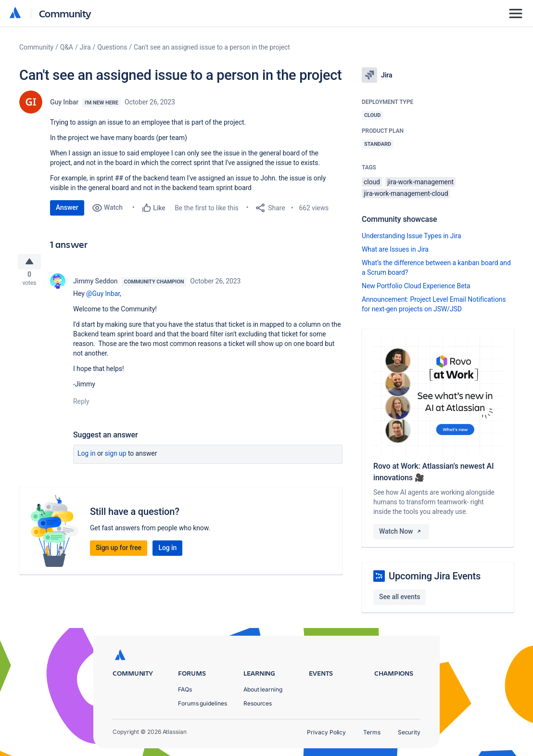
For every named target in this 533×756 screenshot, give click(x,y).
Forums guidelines (203, 703)
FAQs (185, 689)
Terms (372, 732)
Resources (258, 703)
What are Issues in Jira (395, 249)
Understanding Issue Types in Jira (412, 236)
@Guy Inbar (103, 297)
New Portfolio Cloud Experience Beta (416, 286)
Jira (85, 47)
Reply (81, 405)
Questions (112, 47)
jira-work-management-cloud (406, 193)
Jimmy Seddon (95, 285)
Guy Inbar (64, 102)
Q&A (67, 47)
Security (409, 732)
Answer (67, 207)
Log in (87, 457)
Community (65, 13)
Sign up (116, 457)
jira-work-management (420, 182)
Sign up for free (119, 551)
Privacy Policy (326, 732)
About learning (263, 689)
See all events (400, 597)
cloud (372, 182)
